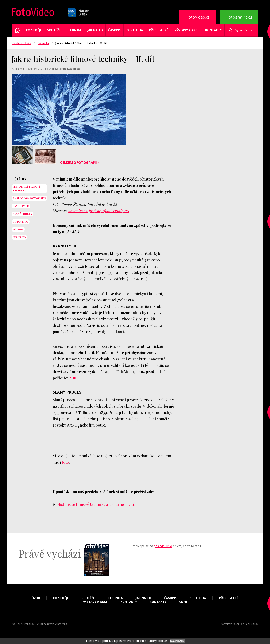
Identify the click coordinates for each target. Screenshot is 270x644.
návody (18, 229)
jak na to (19, 237)
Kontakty (213, 30)
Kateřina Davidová (67, 69)
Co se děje (34, 30)
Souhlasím (177, 641)
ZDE (73, 378)
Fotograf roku (239, 17)
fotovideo (21, 222)
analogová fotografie (29, 198)
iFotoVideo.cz (198, 17)
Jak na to (95, 30)
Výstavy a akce (187, 30)
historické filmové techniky (27, 189)
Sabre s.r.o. (252, 624)
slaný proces (22, 214)
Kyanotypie (21, 206)
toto (65, 462)
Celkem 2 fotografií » (80, 163)
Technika (74, 30)
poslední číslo (163, 546)
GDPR (183, 602)
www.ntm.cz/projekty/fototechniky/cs (99, 211)
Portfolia (135, 30)
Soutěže (54, 30)
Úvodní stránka (21, 43)
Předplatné (159, 30)
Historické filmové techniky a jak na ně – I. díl (96, 504)
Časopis (114, 30)
